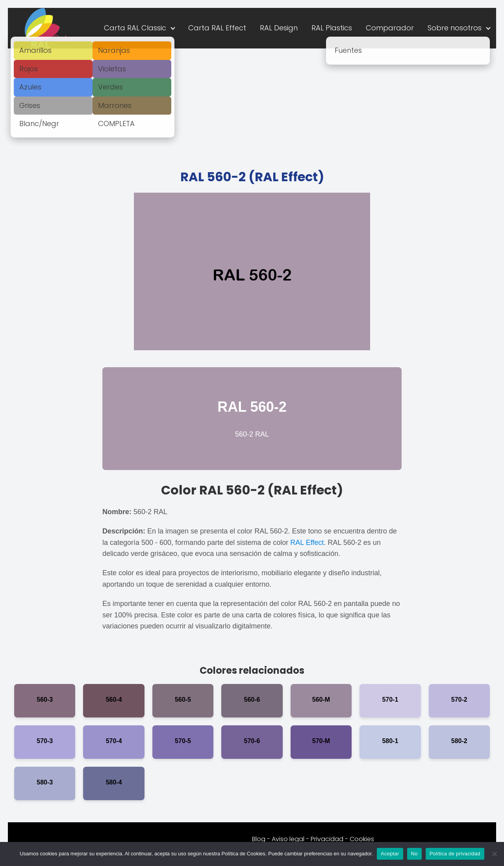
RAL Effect (307, 543)
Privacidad (327, 839)
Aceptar (390, 854)
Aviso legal (288, 839)
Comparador (390, 28)
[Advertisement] (252, 108)
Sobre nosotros (455, 28)
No (414, 854)
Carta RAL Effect (217, 28)
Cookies (362, 839)
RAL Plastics (332, 28)
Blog (259, 839)
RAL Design (279, 28)
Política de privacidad (455, 854)
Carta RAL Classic (135, 28)
